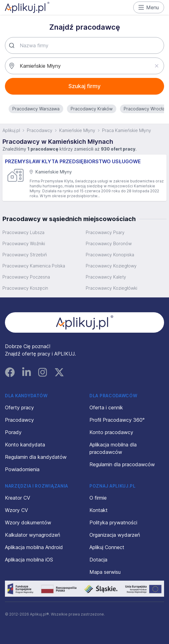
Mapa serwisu (105, 572)
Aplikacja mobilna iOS (29, 560)
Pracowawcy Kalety (106, 277)
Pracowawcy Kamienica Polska (34, 266)
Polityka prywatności (113, 522)
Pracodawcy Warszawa (36, 109)
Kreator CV (18, 498)
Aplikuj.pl (11, 130)
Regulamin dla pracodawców (122, 464)
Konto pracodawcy (111, 432)
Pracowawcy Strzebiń (25, 255)
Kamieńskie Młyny (77, 130)
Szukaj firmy (84, 86)
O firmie (98, 498)
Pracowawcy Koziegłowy (111, 266)
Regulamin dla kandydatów (36, 457)
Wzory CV (16, 510)
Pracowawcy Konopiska (110, 255)
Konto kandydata (25, 445)
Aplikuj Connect (107, 547)
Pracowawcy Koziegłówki (111, 288)
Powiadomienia (22, 469)
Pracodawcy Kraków (92, 109)
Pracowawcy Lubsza (23, 232)
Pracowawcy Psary (105, 232)
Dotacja (98, 560)
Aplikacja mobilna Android (34, 547)
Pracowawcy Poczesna (26, 277)
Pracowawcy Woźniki (24, 243)
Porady (13, 432)
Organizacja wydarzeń (115, 535)
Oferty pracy (19, 407)
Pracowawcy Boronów (109, 243)
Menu (149, 7)
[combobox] (84, 45)
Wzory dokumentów (28, 522)
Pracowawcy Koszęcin (25, 288)
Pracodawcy (40, 130)
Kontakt (99, 510)
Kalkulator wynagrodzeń (33, 535)
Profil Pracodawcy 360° (117, 420)
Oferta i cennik (106, 407)
